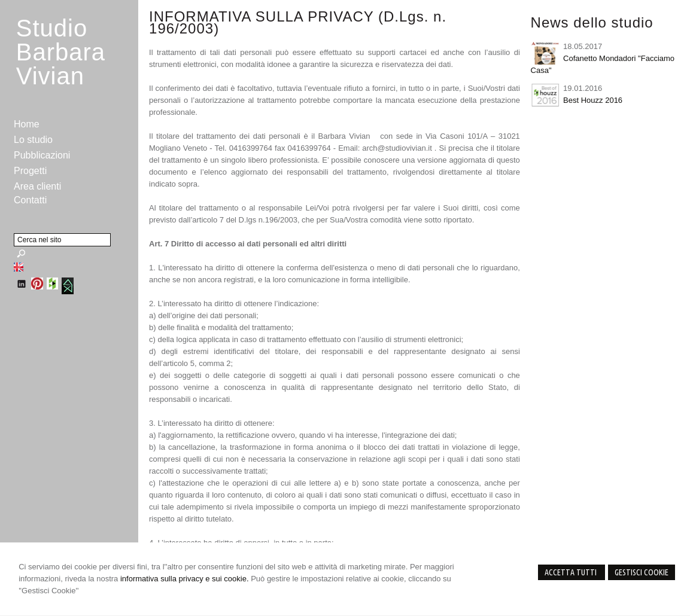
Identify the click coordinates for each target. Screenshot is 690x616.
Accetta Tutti (572, 572)
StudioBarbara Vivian (61, 52)
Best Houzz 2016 (593, 100)
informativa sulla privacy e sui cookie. (185, 579)
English (19, 267)
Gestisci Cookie (642, 572)
